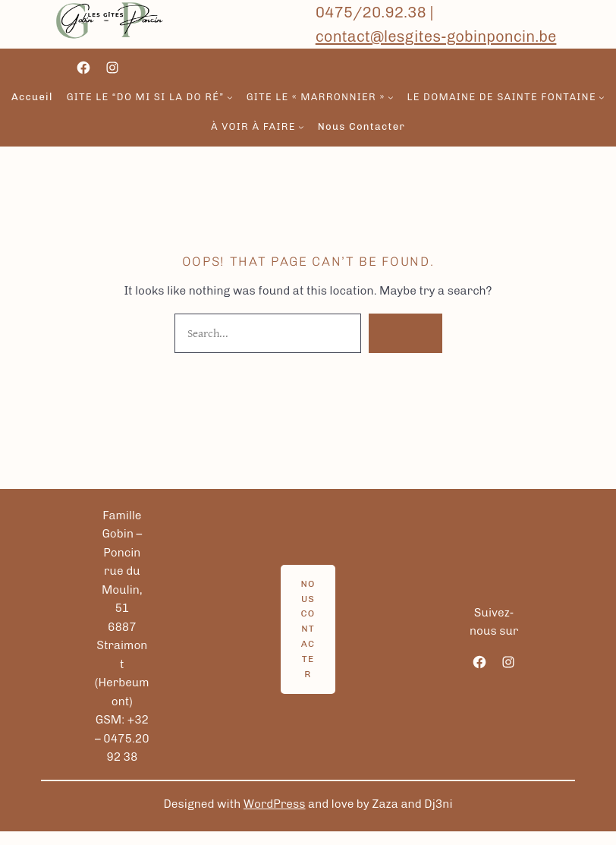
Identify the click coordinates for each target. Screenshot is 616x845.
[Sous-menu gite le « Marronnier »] (391, 97)
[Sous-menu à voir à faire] (301, 128)
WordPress (275, 804)
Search (405, 333)
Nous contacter (308, 629)
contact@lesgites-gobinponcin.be (436, 36)
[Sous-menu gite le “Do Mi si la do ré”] (230, 97)
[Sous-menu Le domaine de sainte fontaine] (602, 97)
